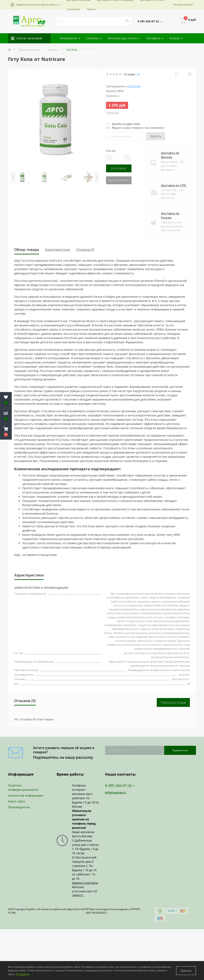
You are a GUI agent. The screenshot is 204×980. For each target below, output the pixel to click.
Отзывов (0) (85, 250)
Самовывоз (73, 9)
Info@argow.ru (116, 792)
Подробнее (23, 974)
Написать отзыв (173, 702)
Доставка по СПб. (174, 185)
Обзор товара (27, 250)
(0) (138, 74)
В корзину (119, 168)
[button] (36, 5)
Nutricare (134, 86)
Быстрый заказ (119, 180)
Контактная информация (26, 795)
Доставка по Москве (170, 155)
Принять (186, 971)
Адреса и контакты (85, 883)
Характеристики (58, 250)
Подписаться (180, 750)
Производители (19, 807)
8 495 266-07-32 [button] (120, 786)
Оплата (91, 9)
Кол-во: (111, 151)
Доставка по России (170, 215)
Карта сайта (17, 801)
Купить (156, 136)
